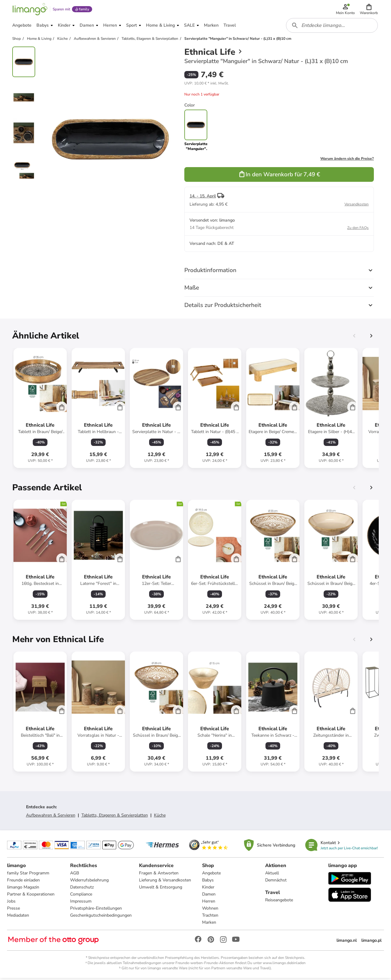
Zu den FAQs (358, 230)
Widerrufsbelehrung (90, 882)
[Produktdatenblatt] (40, 410)
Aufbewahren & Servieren (51, 817)
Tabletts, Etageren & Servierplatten (115, 817)
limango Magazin (23, 889)
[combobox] (332, 27)
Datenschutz (82, 889)
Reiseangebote (279, 902)
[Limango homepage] (30, 10)
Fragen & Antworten (159, 875)
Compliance (81, 896)
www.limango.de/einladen (284, 965)
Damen (209, 896)
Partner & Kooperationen (31, 896)
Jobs (12, 903)
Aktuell (272, 875)
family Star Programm (28, 875)
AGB (75, 875)
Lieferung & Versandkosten (165, 882)
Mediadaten (18, 917)
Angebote (211, 875)
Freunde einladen (24, 882)
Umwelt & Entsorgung (161, 889)
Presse (14, 910)
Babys (208, 882)
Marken (209, 924)
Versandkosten (357, 206)
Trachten (210, 917)
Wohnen (210, 910)
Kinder (208, 889)
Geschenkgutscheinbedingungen (101, 917)
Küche (160, 817)
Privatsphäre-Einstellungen (96, 910)
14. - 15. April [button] (203, 198)
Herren (209, 903)
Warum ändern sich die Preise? (347, 160)
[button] (369, 10)
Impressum (81, 903)
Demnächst (276, 882)
